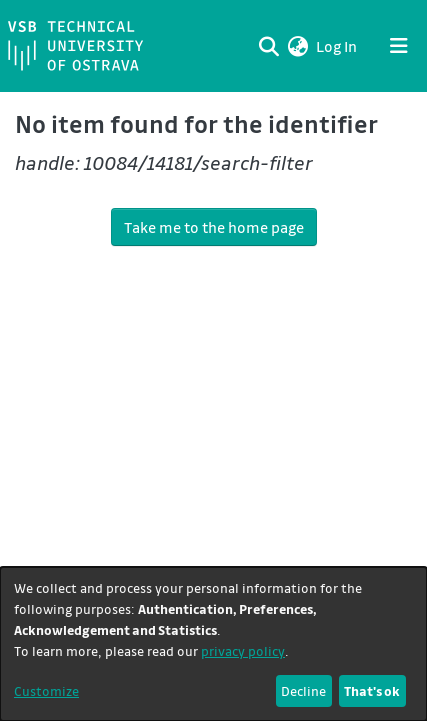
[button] (297, 46)
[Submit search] (268, 46)
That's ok (372, 690)
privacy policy (243, 650)
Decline (303, 690)
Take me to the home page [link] (214, 227)
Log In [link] (337, 46)
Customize (46, 690)
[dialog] (213, 644)
